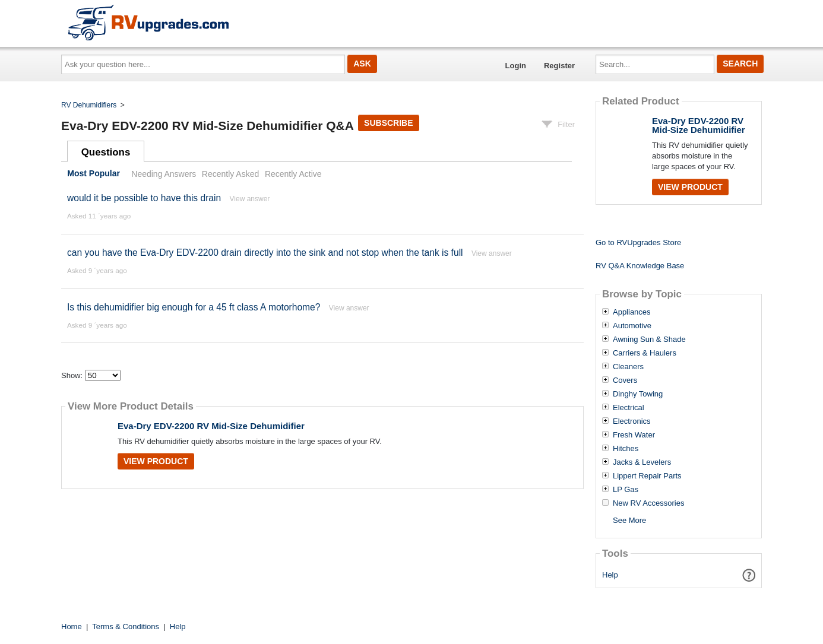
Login (516, 66)
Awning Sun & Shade (649, 340)
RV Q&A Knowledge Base (640, 266)
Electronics (632, 421)
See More (629, 520)
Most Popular (94, 174)
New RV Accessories (648, 503)
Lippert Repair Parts (647, 476)
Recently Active (293, 174)
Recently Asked (230, 174)
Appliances (632, 312)
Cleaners (628, 367)
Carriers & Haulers (645, 353)
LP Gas (626, 490)
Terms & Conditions (126, 626)
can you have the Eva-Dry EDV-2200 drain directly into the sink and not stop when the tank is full (265, 253)
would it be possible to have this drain (144, 198)
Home (72, 626)
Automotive (632, 326)
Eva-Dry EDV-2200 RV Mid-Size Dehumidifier (211, 426)
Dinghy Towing (638, 394)
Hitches (626, 449)
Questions (106, 152)
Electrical (629, 408)
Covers (625, 380)
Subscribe (388, 123)
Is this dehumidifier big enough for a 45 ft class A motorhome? (194, 307)
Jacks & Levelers (642, 462)
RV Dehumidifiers (89, 105)
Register (559, 66)
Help (610, 575)
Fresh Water (634, 435)
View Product (156, 461)
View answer (250, 199)
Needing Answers (164, 174)
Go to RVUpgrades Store (638, 242)
